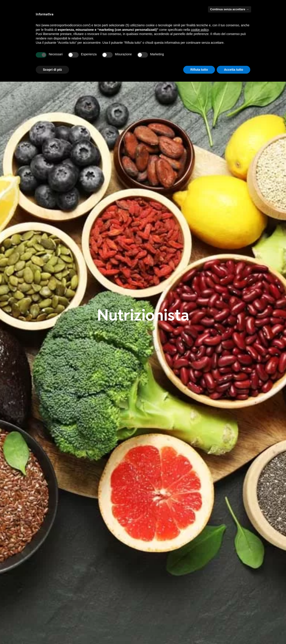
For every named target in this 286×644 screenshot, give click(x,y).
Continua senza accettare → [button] (230, 9)
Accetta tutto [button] (233, 70)
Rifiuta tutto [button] (199, 70)
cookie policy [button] (200, 30)
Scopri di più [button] (52, 70)
